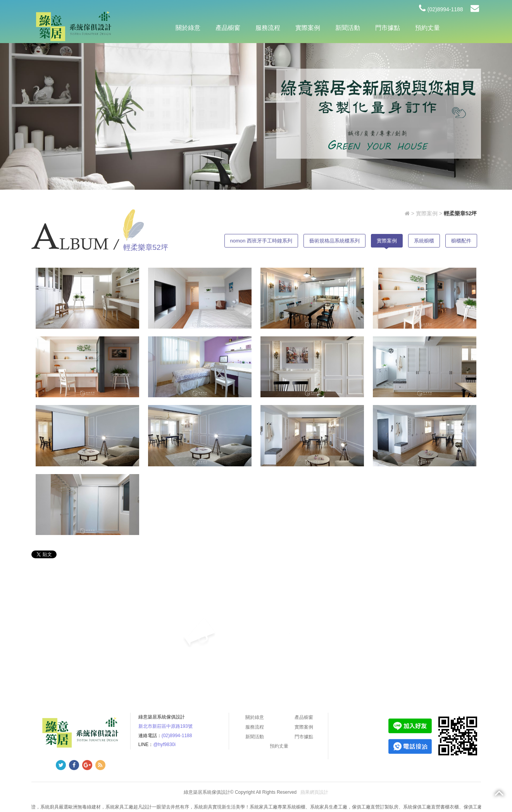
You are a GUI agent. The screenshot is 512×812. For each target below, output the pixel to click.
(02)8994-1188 (441, 9)
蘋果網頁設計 (314, 792)
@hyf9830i (164, 744)
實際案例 (308, 28)
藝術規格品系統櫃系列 (334, 241)
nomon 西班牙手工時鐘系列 (261, 241)
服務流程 (268, 28)
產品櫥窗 (228, 28)
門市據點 (388, 28)
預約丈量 (428, 28)
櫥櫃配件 (461, 241)
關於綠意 (188, 28)
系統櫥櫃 (424, 241)
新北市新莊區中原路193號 (165, 726)
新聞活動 (348, 28)
